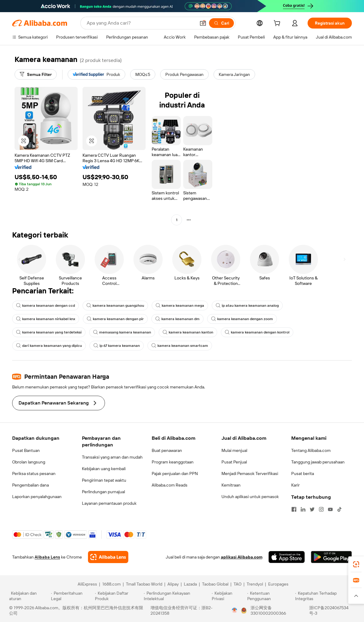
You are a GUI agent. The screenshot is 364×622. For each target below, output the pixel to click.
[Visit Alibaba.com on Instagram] (321, 509)
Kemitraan (231, 485)
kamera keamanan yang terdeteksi (49, 332)
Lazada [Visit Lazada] (190, 584)
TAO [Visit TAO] (238, 584)
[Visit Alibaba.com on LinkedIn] (303, 509)
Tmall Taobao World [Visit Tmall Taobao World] (144, 584)
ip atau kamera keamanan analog (247, 306)
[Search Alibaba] (141, 23)
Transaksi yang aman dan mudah (112, 457)
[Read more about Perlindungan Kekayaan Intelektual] (177, 596)
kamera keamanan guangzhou (115, 306)
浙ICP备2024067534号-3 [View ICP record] (329, 610)
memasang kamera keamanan (122, 332)
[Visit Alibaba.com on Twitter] (312, 509)
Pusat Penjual (234, 462)
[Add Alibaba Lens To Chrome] (108, 557)
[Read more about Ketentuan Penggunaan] (270, 596)
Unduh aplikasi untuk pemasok (250, 497)
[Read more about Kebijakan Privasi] (228, 596)
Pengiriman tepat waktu (104, 480)
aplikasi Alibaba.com (242, 557)
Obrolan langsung (29, 462)
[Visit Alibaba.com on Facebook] (294, 509)
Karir (295, 485)
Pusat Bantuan (26, 450)
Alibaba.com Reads (170, 485)
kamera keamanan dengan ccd (45, 306)
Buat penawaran (167, 450)
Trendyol (255, 584)
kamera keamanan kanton (188, 332)
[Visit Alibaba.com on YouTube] (330, 509)
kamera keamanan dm (177, 319)
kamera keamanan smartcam (180, 346)
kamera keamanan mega (180, 306)
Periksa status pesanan (34, 473)
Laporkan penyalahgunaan (37, 497)
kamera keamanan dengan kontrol (257, 332)
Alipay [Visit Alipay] (173, 584)
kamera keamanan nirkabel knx (46, 319)
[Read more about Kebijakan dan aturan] (29, 596)
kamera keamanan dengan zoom (242, 319)
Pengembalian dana (30, 485)
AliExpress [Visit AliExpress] (87, 584)
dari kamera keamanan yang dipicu (49, 346)
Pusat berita (303, 473)
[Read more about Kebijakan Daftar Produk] (118, 596)
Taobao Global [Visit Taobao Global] (215, 584)
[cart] (278, 24)
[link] (356, 564)
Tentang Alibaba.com (311, 450)
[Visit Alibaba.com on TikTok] (339, 509)
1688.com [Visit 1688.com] (111, 584)
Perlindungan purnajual (103, 492)
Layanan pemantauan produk (109, 503)
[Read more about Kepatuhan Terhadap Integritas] (325, 596)
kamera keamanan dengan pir (115, 319)
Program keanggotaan (173, 462)
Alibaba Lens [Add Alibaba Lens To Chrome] (47, 557)
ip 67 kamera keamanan (117, 346)
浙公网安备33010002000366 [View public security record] (268, 610)
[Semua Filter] (36, 74)
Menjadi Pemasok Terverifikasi (250, 473)
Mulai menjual (234, 450)
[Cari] (221, 23)
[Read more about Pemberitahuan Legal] (72, 596)
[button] (203, 23)
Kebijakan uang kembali (104, 469)
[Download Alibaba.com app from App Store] (287, 557)
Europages (278, 584)
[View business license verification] (234, 610)
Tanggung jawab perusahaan (318, 462)
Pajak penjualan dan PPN (175, 473)
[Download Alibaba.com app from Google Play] (331, 557)
